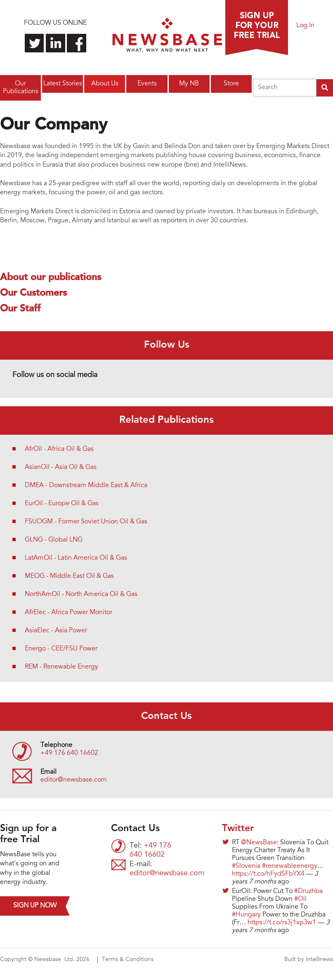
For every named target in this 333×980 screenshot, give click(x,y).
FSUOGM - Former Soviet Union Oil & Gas (86, 522)
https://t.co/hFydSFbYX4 (268, 874)
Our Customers (33, 293)
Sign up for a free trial (257, 28)
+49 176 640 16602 (69, 753)
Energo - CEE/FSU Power (61, 649)
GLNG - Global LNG (54, 540)
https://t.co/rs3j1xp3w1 (282, 923)
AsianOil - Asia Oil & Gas (61, 467)
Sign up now (35, 906)
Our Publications (21, 88)
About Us (105, 84)
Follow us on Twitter (34, 43)
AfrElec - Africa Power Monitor (68, 612)
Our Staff (20, 309)
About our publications (51, 278)
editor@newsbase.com (74, 780)
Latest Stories (63, 84)
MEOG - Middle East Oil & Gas (69, 576)
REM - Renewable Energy (61, 667)
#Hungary (246, 915)
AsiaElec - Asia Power (56, 631)
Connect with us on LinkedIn (55, 43)
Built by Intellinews (309, 960)
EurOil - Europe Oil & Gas (62, 504)
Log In (305, 26)
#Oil (300, 899)
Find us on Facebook (77, 43)
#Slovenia (246, 866)
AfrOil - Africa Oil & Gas (59, 449)
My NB (189, 84)
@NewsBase (259, 843)
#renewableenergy (290, 866)
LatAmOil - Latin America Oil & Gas (76, 558)
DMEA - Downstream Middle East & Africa (86, 485)
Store (231, 84)
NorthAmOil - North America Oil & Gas (81, 594)
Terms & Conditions (128, 960)
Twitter (238, 829)
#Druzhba (308, 891)
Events (147, 84)
